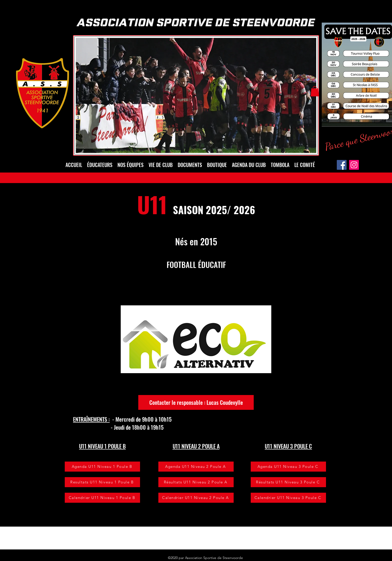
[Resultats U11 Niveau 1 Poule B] (102, 482)
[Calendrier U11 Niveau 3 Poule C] (288, 498)
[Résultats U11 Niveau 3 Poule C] (288, 482)
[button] (315, 91)
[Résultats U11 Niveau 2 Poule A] (196, 482)
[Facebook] (342, 165)
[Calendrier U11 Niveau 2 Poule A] (196, 498)
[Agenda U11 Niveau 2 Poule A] (196, 467)
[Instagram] (354, 165)
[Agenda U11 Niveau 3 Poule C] (288, 467)
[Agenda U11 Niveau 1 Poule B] (102, 467)
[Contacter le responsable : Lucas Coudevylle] (196, 402)
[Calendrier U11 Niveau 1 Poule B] (102, 498)
